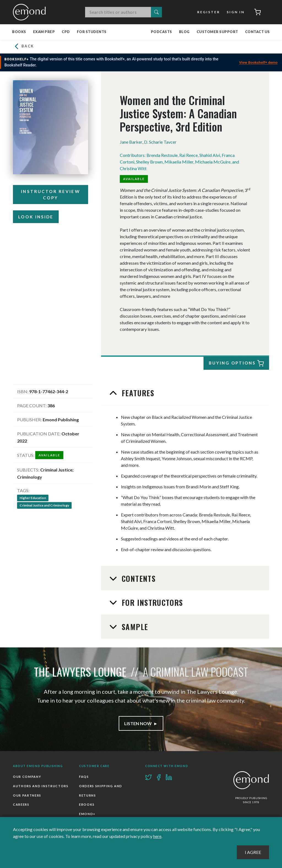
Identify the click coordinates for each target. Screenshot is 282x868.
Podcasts (162, 32)
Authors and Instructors (41, 786)
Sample (134, 627)
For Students (92, 32)
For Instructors (151, 602)
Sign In (236, 12)
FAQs (84, 777)
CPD (66, 32)
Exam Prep (44, 32)
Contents (138, 578)
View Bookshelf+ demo (258, 62)
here (157, 836)
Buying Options (236, 363)
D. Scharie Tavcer (160, 142)
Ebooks (87, 804)
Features (137, 393)
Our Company (27, 777)
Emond (31, 12)
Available (134, 179)
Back (24, 46)
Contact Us (257, 32)
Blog (184, 32)
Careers (21, 804)
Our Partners (27, 795)
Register (209, 12)
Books (19, 32)
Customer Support (217, 32)
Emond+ (87, 814)
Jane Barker (131, 142)
